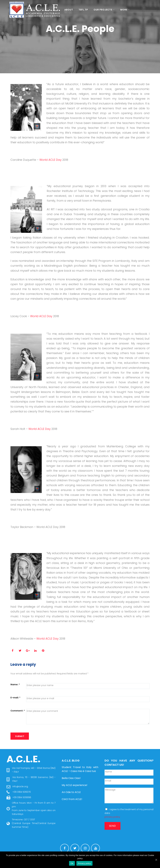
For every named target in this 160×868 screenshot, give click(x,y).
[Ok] (156, 860)
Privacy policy (84, 863)
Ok (72, 863)
